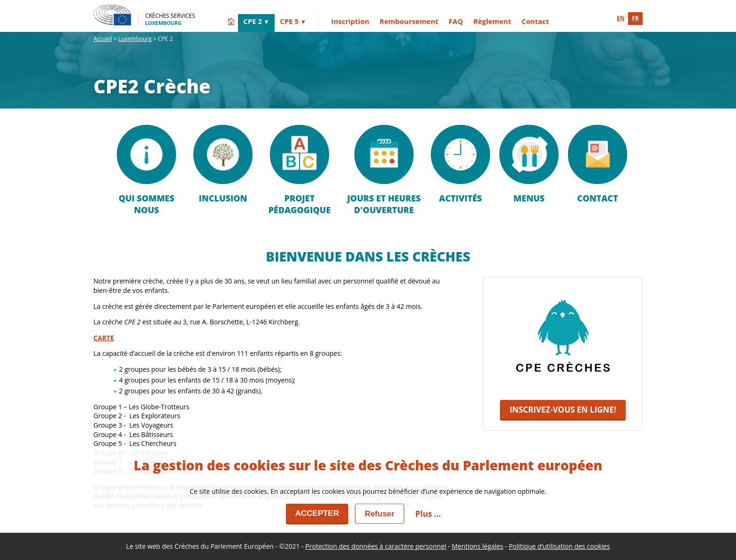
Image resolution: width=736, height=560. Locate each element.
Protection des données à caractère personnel (376, 546)
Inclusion (223, 164)
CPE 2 (253, 21)
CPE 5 (289, 21)
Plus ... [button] (428, 514)
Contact (535, 21)
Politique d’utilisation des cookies (560, 546)
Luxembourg (135, 39)
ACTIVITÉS (460, 164)
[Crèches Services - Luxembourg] (144, 15)
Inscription (350, 21)
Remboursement (409, 21)
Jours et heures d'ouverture (384, 170)
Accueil (103, 39)
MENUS (529, 164)
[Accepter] (317, 514)
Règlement (492, 21)
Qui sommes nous (146, 170)
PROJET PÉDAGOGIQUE (300, 170)
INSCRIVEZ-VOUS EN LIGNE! (563, 410)
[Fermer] (379, 514)
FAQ (456, 21)
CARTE (104, 338)
